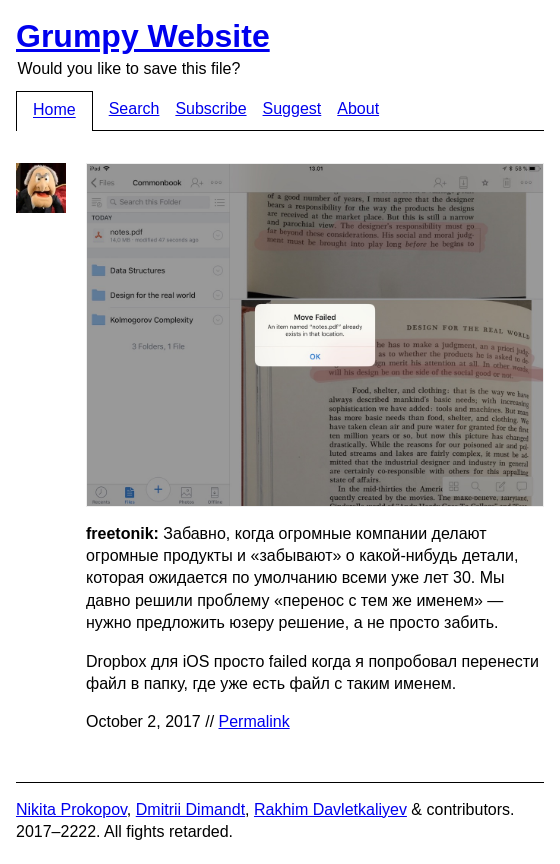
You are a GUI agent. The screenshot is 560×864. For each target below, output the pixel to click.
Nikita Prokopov (71, 809)
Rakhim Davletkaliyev (330, 809)
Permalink (254, 721)
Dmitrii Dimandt (190, 809)
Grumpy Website (143, 36)
